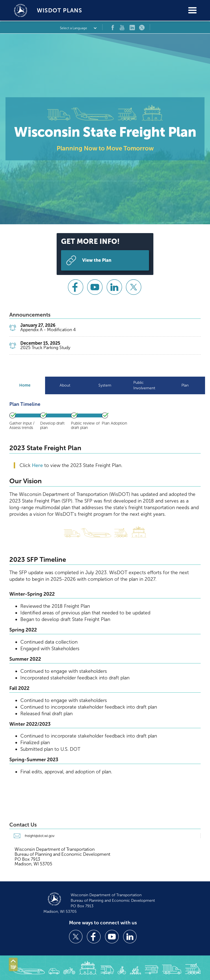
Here (38, 465)
